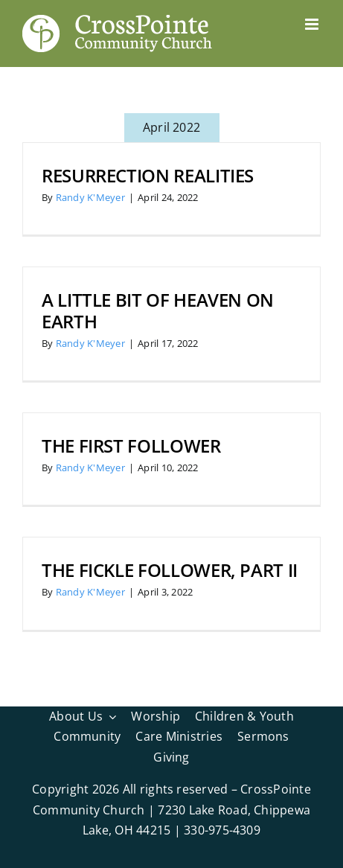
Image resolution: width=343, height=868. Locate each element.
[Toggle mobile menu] (313, 24)
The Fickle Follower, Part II (170, 570)
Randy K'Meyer (90, 197)
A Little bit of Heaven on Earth (158, 310)
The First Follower (131, 446)
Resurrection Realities (148, 175)
